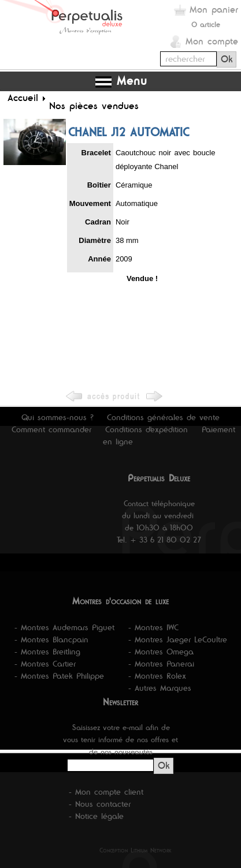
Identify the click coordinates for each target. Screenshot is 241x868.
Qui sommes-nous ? (58, 417)
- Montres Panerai (161, 664)
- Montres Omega (161, 652)
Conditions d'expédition (147, 429)
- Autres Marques (160, 688)
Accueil (23, 98)
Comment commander (51, 429)
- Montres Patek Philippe (59, 676)
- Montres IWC (153, 627)
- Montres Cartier (45, 664)
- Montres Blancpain (51, 639)
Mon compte (212, 41)
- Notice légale (96, 816)
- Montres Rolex (157, 676)
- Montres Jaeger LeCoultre (178, 639)
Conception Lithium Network (136, 850)
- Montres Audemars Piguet (64, 627)
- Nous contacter (100, 804)
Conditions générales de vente (163, 417)
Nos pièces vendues (94, 106)
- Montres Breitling (47, 652)
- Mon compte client (106, 792)
